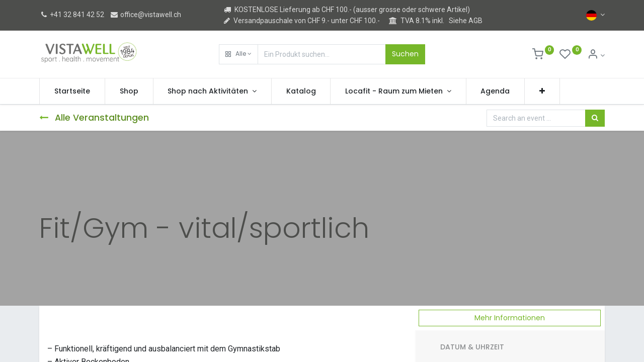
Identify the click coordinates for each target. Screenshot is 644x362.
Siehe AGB (466, 21)
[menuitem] (72, 92)
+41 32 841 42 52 (72, 15)
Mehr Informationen (510, 318)
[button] (238, 54)
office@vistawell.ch (145, 15)
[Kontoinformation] (596, 55)
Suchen (405, 54)
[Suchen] (595, 118)
